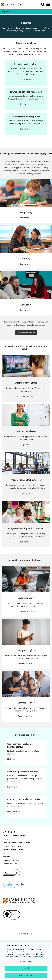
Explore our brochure (26, 333)
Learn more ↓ (26, 79)
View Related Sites (25, 934)
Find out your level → (26, 664)
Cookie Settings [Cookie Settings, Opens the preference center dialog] (26, 961)
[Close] (48, 946)
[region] (26, 961)
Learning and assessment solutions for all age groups (26, 154)
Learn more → (26, 104)
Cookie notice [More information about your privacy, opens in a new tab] (38, 957)
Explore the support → (26, 611)
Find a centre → (14, 811)
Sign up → (26, 445)
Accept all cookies (26, 975)
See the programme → (26, 396)
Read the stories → (26, 716)
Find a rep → (12, 759)
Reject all (26, 968)
